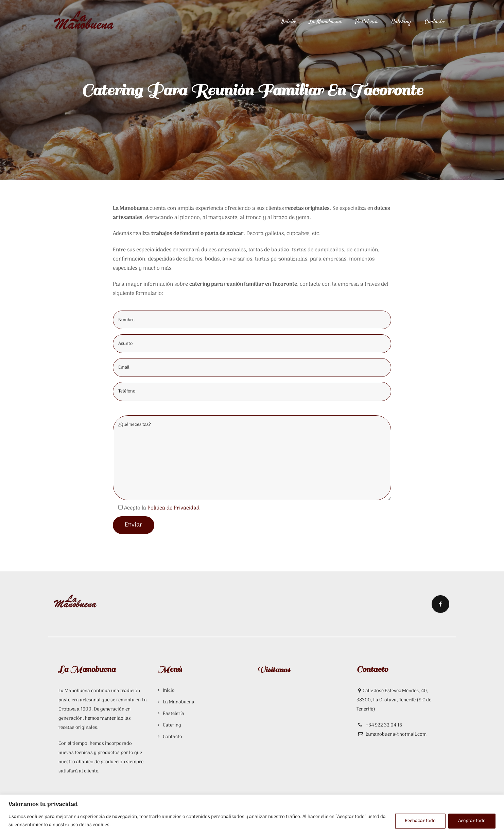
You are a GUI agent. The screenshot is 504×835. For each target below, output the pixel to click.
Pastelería (367, 22)
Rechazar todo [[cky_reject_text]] (420, 821)
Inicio (288, 22)
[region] (252, 815)
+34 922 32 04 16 (383, 725)
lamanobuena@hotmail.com (396, 734)
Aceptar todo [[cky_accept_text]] (472, 821)
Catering (401, 22)
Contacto (435, 22)
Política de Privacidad (173, 508)
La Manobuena (325, 22)
